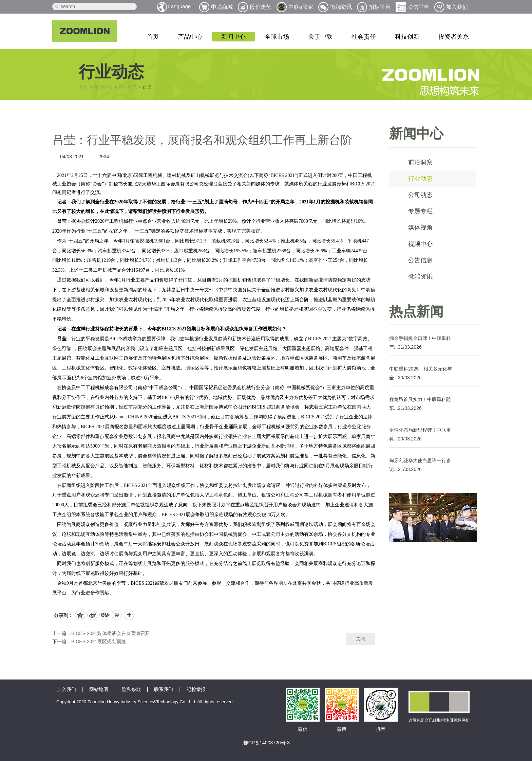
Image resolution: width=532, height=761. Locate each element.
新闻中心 (233, 37)
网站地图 (99, 689)
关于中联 (320, 37)
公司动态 (420, 195)
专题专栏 (420, 211)
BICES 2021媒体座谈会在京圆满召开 (110, 633)
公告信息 (420, 260)
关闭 (361, 639)
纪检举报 (196, 689)
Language (179, 6)
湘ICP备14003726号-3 (266, 743)
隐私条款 (131, 689)
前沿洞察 (420, 162)
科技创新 (407, 37)
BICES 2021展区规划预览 (99, 641)
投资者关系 (454, 37)
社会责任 (364, 37)
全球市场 (277, 37)
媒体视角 (420, 228)
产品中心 (190, 37)
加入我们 (66, 689)
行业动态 (128, 87)
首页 (153, 37)
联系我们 (164, 689)
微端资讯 (420, 276)
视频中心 (420, 244)
